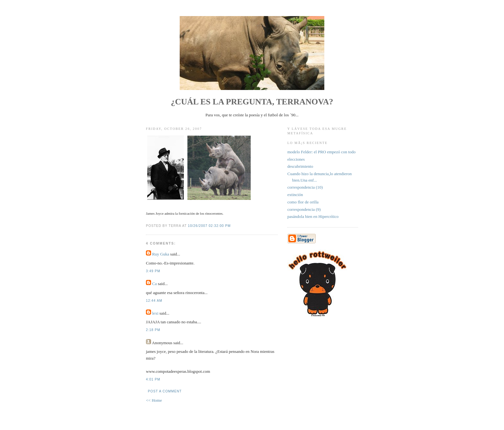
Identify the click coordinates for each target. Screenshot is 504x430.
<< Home (154, 400)
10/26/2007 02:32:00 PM (209, 226)
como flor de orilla (303, 202)
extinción (295, 195)
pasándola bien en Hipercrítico (313, 216)
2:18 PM (153, 330)
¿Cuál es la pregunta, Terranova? (252, 102)
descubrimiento (300, 166)
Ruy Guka (161, 254)
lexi (155, 313)
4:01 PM (153, 379)
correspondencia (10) (305, 187)
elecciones (296, 159)
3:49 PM (153, 271)
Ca (154, 284)
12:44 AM (154, 301)
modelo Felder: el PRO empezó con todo (321, 152)
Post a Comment (165, 391)
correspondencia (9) (304, 209)
